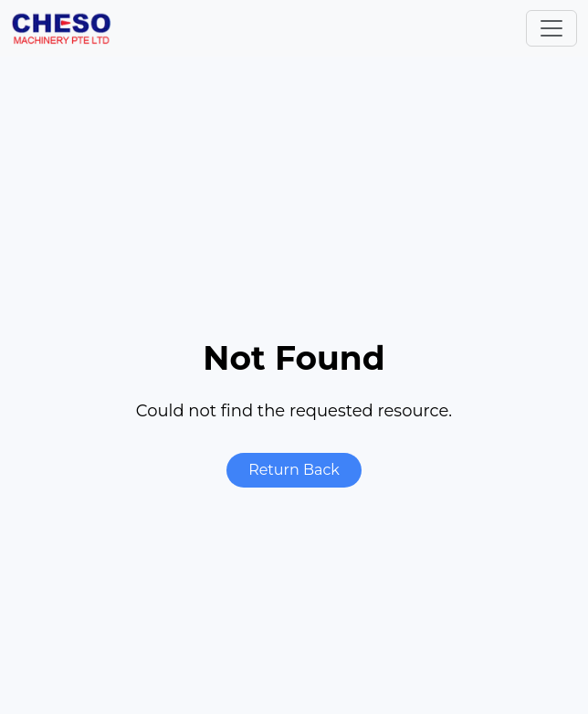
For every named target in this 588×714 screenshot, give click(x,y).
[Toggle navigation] (551, 28)
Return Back (294, 470)
